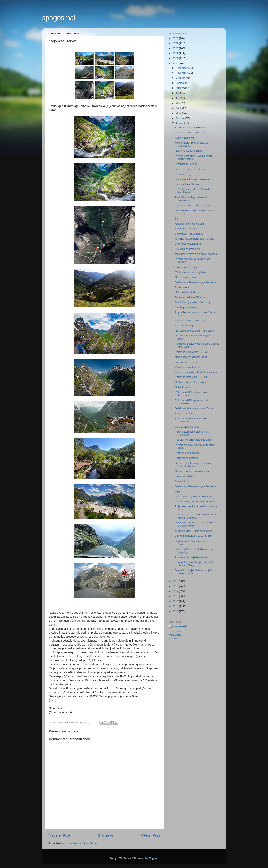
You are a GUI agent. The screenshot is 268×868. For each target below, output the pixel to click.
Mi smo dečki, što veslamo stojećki (195, 501)
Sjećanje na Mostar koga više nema (195, 282)
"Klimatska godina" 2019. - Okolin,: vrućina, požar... (195, 524)
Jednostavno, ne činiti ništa (190, 169)
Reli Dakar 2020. (185, 414)
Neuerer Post (59, 835)
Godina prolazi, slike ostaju (190, 382)
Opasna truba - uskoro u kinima (193, 471)
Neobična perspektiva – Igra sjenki (195, 331)
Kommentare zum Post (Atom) (80, 843)
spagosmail (60, 18)
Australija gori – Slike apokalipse (193, 531)
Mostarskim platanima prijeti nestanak (197, 254)
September (182, 83)
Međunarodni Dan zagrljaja (190, 272)
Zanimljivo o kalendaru (188, 244)
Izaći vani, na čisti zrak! (188, 184)
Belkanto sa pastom (186, 458)
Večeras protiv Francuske (189, 367)
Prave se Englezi (185, 174)
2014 (176, 606)
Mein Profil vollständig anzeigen (175, 635)
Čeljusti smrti (182, 387)
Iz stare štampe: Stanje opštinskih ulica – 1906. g (194, 564)
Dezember (182, 68)
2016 (176, 596)
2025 (176, 38)
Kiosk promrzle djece (187, 267)
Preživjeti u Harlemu (186, 164)
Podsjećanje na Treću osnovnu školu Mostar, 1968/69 (196, 516)
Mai (178, 103)
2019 (176, 581)
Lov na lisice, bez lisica (188, 362)
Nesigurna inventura (186, 277)
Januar (180, 123)
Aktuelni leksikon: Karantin (190, 224)
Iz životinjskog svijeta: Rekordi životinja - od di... (192, 191)
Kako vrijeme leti (184, 138)
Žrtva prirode (182, 287)
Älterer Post (150, 835)
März (179, 113)
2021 (176, 58)
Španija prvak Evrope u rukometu (194, 179)
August (180, 88)
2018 (176, 586)
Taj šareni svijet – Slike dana (191, 133)
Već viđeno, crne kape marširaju (193, 440)
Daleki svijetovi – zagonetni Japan (194, 408)
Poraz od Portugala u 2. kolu (191, 377)
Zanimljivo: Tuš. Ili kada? (189, 234)
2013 (176, 611)
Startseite (106, 835)
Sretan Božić (182, 481)
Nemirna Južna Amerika (189, 151)
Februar (181, 118)
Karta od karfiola (184, 476)
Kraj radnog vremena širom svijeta (195, 239)
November (182, 73)
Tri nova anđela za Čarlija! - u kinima (196, 372)
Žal (177, 219)
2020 (176, 63)
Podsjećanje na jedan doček (191, 557)
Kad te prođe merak (186, 307)
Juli (178, 93)
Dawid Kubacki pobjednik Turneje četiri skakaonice (194, 465)
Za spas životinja (185, 325)
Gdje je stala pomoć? (187, 427)
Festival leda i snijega (187, 453)
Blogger (153, 858)
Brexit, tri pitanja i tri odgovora (192, 128)
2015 (176, 601)
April (179, 108)
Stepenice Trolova (185, 229)
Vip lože (179, 491)
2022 (176, 53)
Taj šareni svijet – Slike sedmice (193, 205)
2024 (176, 43)
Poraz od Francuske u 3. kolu (192, 352)
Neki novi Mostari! (185, 292)
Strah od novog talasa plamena (193, 496)
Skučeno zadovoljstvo (187, 249)
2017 (176, 591)
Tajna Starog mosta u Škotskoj (192, 302)
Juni (178, 98)
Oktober (181, 78)
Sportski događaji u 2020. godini (193, 536)
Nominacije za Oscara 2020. (191, 357)
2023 (176, 48)
